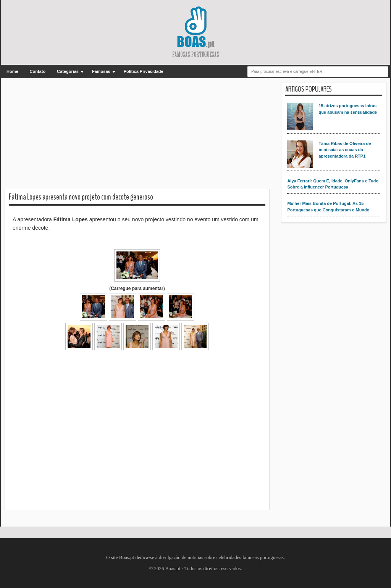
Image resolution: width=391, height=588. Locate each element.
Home (12, 71)
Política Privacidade (144, 71)
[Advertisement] (137, 135)
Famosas (101, 71)
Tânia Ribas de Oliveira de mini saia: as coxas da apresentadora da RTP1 (345, 150)
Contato (38, 71)
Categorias (68, 71)
